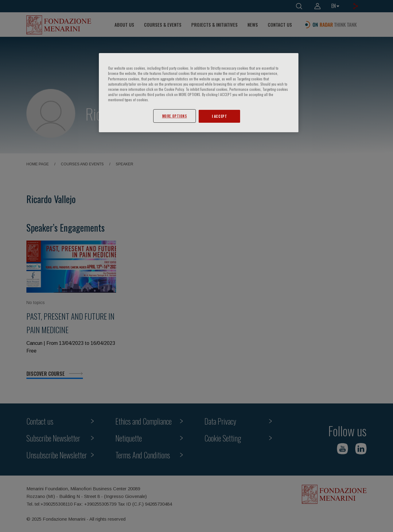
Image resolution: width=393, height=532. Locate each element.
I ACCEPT (220, 116)
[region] (199, 93)
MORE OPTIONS (175, 116)
